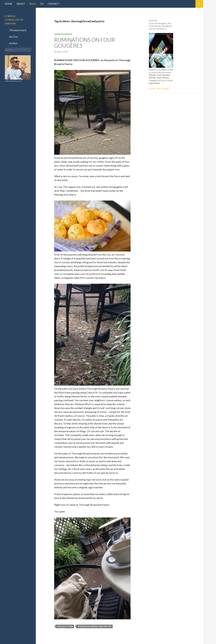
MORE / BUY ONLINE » (160, 89)
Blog (33, 4)
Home (9, 4)
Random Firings (63, 34)
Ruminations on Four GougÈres (84, 43)
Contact (54, 4)
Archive (13, 43)
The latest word (18, 30)
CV (42, 4)
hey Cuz (13, 37)
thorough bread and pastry (94, 626)
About (21, 4)
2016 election (65, 626)
